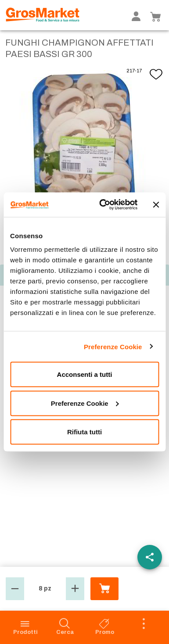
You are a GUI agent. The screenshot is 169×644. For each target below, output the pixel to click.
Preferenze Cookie (113, 346)
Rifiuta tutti (84, 432)
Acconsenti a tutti (85, 374)
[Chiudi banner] (156, 204)
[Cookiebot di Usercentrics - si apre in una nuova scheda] (103, 205)
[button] (15, 589)
